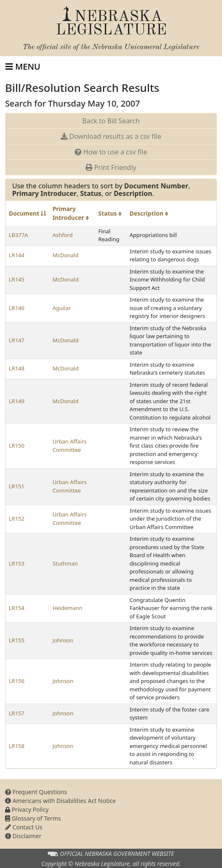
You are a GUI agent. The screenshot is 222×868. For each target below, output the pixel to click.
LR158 (17, 746)
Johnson (63, 640)
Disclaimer (23, 836)
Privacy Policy (27, 809)
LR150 (17, 446)
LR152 (17, 519)
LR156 (17, 681)
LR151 (17, 486)
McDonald (65, 255)
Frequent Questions (36, 792)
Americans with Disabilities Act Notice (60, 801)
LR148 (17, 368)
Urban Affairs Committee (69, 446)
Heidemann (67, 608)
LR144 (17, 255)
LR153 (17, 563)
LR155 (17, 640)
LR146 (17, 308)
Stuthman (65, 563)
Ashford (63, 235)
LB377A (18, 235)
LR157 (17, 713)
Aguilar (62, 308)
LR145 (17, 279)
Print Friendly (111, 167)
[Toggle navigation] (23, 67)
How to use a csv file (111, 152)
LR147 (17, 340)
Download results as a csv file (111, 136)
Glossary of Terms (33, 818)
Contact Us (24, 827)
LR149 (17, 401)
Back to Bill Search (111, 121)
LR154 (17, 608)
